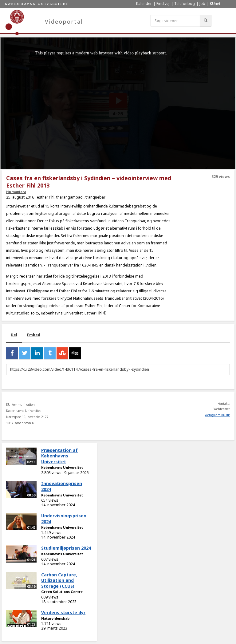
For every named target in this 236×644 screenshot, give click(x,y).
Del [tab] (14, 335)
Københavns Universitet (62, 467)
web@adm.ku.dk (217, 415)
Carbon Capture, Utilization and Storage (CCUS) (59, 580)
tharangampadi (70, 197)
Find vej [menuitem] (163, 4)
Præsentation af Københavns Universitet (59, 456)
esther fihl (46, 197)
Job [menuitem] (202, 4)
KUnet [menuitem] (215, 4)
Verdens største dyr (63, 612)
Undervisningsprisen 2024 (64, 519)
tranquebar (95, 197)
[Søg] (206, 21)
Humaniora (16, 192)
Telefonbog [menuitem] (185, 4)
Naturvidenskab (55, 618)
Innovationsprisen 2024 (62, 486)
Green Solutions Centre (62, 592)
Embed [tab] (34, 335)
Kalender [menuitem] (144, 4)
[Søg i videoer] (175, 21)
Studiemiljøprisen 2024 (66, 548)
